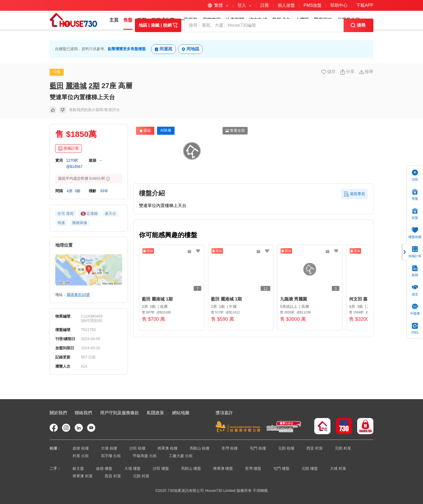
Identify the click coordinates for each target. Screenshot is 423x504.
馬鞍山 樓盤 (191, 468)
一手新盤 (188, 20)
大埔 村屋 (338, 468)
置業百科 (323, 20)
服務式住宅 (163, 20)
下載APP (365, 5)
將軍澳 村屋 (83, 476)
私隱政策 (155, 413)
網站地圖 (181, 413)
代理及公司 (348, 20)
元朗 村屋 (343, 448)
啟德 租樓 (81, 448)
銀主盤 (78, 468)
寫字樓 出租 (111, 456)
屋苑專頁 (211, 20)
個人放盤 (286, 5)
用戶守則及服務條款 (120, 413)
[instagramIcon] (66, 428)
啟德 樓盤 (104, 468)
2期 (94, 102)
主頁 (114, 20)
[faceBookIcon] (54, 428)
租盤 (142, 20)
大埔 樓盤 (132, 468)
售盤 (128, 20)
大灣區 (302, 20)
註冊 (265, 5)
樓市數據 (258, 20)
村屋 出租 (81, 456)
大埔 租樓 (109, 448)
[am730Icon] (342, 427)
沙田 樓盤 (161, 468)
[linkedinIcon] (79, 428)
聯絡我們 (83, 413)
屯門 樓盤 (281, 468)
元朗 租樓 (286, 448)
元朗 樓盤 (310, 468)
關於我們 (58, 413)
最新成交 (281, 20)
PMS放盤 (313, 5)
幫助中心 (339, 5)
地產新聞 (235, 20)
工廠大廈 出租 (181, 456)
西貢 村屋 (315, 448)
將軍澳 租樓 (168, 448)
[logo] (73, 20)
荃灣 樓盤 (253, 468)
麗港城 (76, 102)
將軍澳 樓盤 (223, 468)
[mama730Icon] (363, 427)
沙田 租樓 (137, 448)
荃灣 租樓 (230, 448)
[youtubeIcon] (91, 428)
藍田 (57, 102)
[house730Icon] (322, 427)
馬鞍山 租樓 (200, 448)
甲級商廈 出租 (145, 456)
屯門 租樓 (258, 448)
